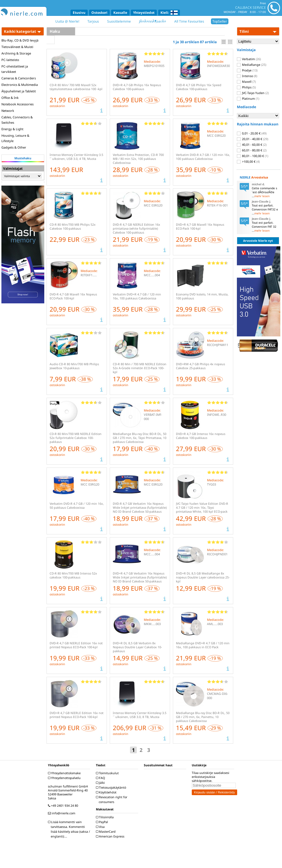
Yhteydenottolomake (65, 773)
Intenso (247, 76)
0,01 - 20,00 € (252, 133)
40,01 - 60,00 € (252, 145)
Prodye (247, 70)
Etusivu (79, 13)
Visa (101, 827)
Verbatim (249, 59)
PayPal (103, 822)
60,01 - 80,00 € (252, 150)
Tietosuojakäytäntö (112, 787)
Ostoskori (99, 13)
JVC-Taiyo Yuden (253, 93)
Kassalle (120, 13)
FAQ (101, 778)
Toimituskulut (108, 773)
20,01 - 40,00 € (253, 139)
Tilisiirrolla (105, 817)
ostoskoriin (57, 106)
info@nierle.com (62, 813)
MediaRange (252, 65)
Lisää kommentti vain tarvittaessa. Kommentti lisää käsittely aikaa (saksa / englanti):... (70, 829)
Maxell (246, 82)
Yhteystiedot (144, 13)
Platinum (248, 99)
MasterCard (106, 832)
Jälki (101, 783)
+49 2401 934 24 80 (64, 806)
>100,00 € (248, 162)
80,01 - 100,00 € (253, 156)
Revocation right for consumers (112, 800)
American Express (111, 836)
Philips (246, 87)
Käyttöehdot (107, 792)
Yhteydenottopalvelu (65, 778)
